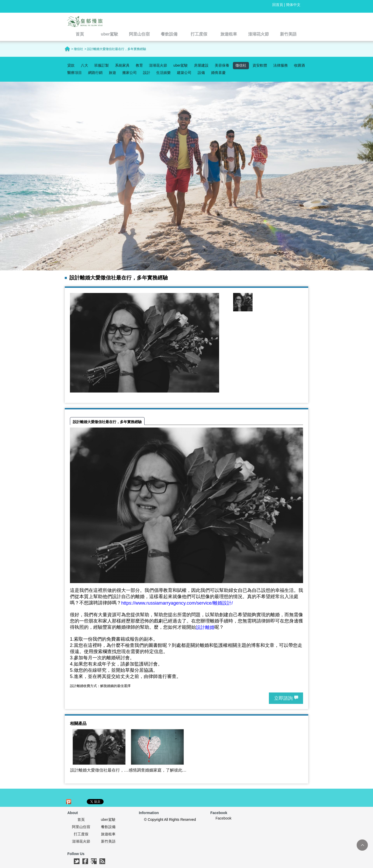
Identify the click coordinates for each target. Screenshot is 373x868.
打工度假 (81, 834)
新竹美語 (108, 841)
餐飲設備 (108, 827)
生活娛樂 (163, 73)
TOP (362, 845)
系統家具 (122, 65)
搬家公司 (130, 73)
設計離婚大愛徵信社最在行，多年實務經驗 (107, 422)
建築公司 (184, 73)
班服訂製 (102, 65)
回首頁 (278, 5)
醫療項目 (75, 73)
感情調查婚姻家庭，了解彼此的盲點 (157, 770)
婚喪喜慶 (218, 73)
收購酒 (299, 65)
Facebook (223, 818)
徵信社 (241, 65)
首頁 (81, 820)
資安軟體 (260, 65)
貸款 (71, 65)
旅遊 (112, 73)
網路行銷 (95, 73)
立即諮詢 (283, 698)
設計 (147, 73)
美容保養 (222, 65)
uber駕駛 (181, 65)
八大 (84, 65)
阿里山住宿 (81, 827)
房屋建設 (201, 65)
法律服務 (281, 65)
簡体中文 (293, 5)
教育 (139, 65)
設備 (201, 73)
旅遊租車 (108, 834)
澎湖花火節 (158, 65)
